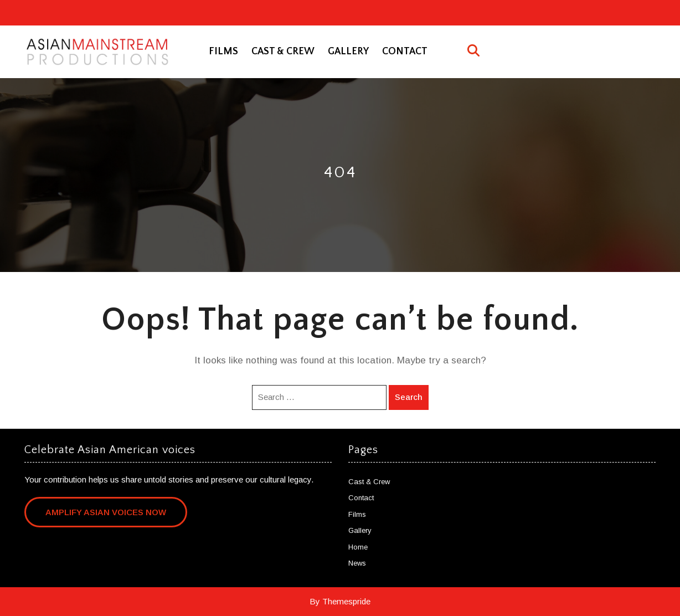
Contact (405, 52)
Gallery (348, 52)
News (357, 563)
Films (223, 52)
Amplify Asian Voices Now (106, 512)
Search (409, 397)
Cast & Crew (283, 52)
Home (358, 547)
